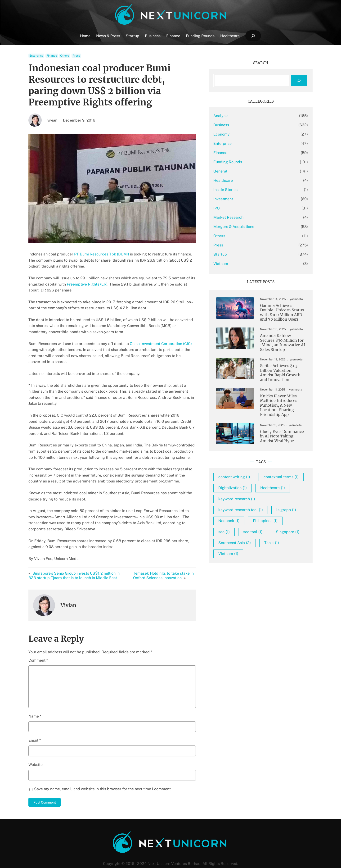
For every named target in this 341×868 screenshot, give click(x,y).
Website (36, 752)
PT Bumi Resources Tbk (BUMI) (102, 254)
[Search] (299, 80)
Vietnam (234, 264)
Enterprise (36, 56)
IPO (230, 208)
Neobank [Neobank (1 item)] (276, 534)
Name (35, 704)
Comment (38, 648)
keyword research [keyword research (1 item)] (250, 511)
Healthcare (237, 180)
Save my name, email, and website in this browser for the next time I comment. (103, 777)
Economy (235, 134)
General (234, 171)
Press (76, 56)
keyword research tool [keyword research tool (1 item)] (254, 523)
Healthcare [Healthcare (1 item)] (286, 501)
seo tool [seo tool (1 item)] (241, 556)
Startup (234, 254)
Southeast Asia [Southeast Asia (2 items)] (248, 566)
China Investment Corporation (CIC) (161, 344)
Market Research (242, 217)
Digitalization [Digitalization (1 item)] (246, 501)
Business (235, 125)
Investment (237, 199)
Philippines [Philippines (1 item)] (244, 545)
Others (65, 56)
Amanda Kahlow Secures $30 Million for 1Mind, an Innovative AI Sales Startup (280, 343)
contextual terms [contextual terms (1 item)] (249, 490)
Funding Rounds (241, 162)
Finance (52, 56)
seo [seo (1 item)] (276, 545)
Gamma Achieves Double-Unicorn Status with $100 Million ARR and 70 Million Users (279, 313)
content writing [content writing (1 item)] (248, 479)
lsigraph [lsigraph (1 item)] (242, 534)
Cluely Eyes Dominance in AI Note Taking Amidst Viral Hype (279, 438)
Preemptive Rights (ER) (87, 284)
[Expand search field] (253, 36)
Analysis (234, 116)
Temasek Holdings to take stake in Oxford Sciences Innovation (172, 564)
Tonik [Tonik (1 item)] (285, 566)
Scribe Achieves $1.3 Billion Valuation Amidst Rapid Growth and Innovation (280, 374)
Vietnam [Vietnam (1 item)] (242, 578)
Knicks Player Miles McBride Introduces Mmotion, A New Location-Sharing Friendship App (276, 407)
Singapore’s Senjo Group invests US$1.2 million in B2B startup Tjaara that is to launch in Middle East (78, 564)
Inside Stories (239, 190)
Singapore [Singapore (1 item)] (276, 556)
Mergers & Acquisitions (247, 227)
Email (35, 728)
